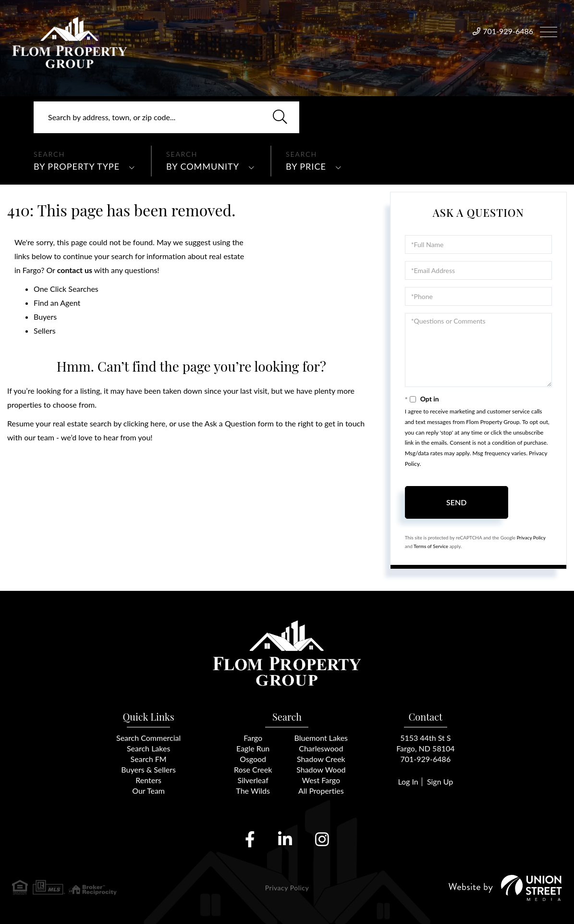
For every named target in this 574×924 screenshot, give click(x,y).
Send (456, 502)
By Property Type (77, 166)
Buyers (45, 317)
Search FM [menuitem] (149, 759)
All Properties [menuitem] (321, 791)
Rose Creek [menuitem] (253, 769)
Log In (408, 781)
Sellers (45, 331)
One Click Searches (66, 289)
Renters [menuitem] (148, 780)
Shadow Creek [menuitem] (321, 759)
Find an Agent (57, 303)
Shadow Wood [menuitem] (321, 769)
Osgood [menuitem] (253, 759)
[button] (280, 117)
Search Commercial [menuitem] (148, 738)
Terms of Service (431, 546)
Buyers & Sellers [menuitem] (148, 769)
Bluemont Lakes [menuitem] (321, 738)
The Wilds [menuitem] (253, 791)
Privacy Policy (531, 537)
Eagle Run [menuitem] (253, 748)
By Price (306, 166)
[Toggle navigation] (549, 31)
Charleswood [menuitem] (321, 748)
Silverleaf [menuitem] (253, 780)
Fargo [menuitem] (253, 738)
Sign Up (440, 781)
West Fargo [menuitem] (321, 780)
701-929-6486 (508, 31)
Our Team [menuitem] (148, 791)
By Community (203, 166)
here (158, 423)
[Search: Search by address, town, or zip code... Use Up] (166, 117)
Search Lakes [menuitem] (148, 748)
